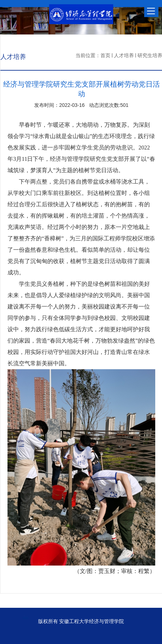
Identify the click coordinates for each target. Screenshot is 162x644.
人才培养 (124, 55)
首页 (105, 55)
